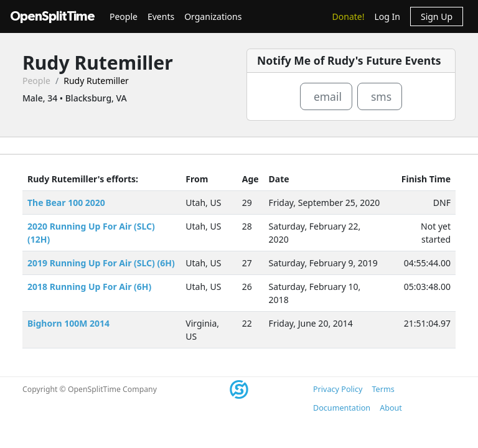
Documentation (342, 408)
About (391, 408)
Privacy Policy (338, 389)
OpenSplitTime (52, 16)
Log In (387, 16)
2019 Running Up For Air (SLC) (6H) (101, 263)
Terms (383, 389)
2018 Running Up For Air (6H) (89, 287)
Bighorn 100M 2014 (68, 323)
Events (161, 16)
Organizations (213, 16)
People (124, 16)
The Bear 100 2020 (66, 203)
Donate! (349, 16)
